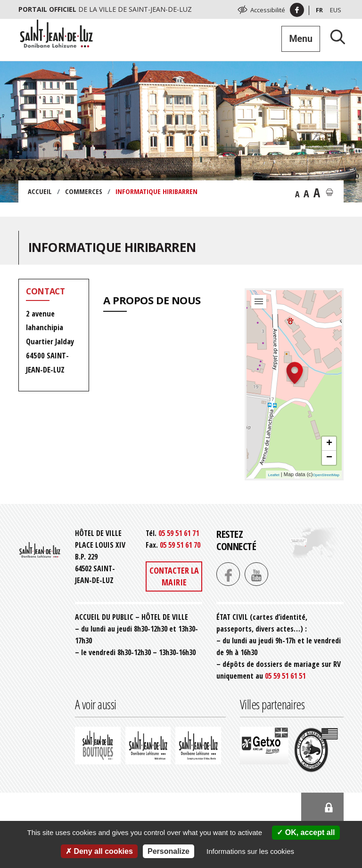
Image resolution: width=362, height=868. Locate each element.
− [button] (329, 458)
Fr (319, 10)
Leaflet (274, 475)
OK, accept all (306, 832)
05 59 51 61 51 (285, 676)
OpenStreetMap (326, 475)
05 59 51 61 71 (179, 533)
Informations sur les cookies (250, 851)
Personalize (169, 851)
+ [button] (329, 444)
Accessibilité (268, 10)
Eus (336, 10)
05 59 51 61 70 (180, 545)
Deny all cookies (99, 851)
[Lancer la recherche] (334, 37)
